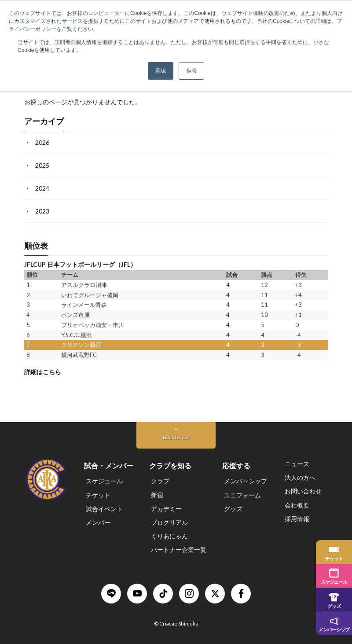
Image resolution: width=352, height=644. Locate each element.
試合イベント (104, 509)
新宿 (157, 495)
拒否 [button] (191, 71)
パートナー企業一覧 (179, 550)
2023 (42, 211)
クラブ (160, 481)
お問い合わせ (303, 491)
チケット (98, 495)
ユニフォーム (242, 495)
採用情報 (297, 519)
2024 (42, 188)
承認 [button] (161, 71)
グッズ (233, 509)
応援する (236, 466)
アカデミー (166, 509)
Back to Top (176, 437)
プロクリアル (169, 522)
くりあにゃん (169, 536)
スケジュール (104, 481)
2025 (42, 165)
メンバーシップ (246, 481)
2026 (42, 142)
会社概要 (297, 505)
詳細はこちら (43, 372)
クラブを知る (170, 466)
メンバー (98, 522)
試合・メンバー (109, 466)
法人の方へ (300, 477)
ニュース (297, 464)
